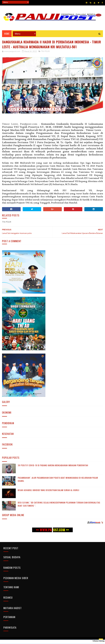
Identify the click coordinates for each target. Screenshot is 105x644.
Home (7, 34)
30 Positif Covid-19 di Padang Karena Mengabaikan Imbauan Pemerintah (53, 465)
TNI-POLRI (45, 51)
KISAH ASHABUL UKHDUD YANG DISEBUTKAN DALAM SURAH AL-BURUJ (49, 490)
